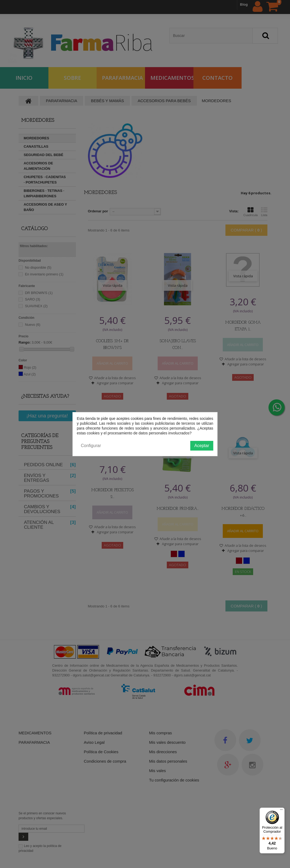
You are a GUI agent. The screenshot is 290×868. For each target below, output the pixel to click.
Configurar (91, 446)
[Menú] (281, 811)
